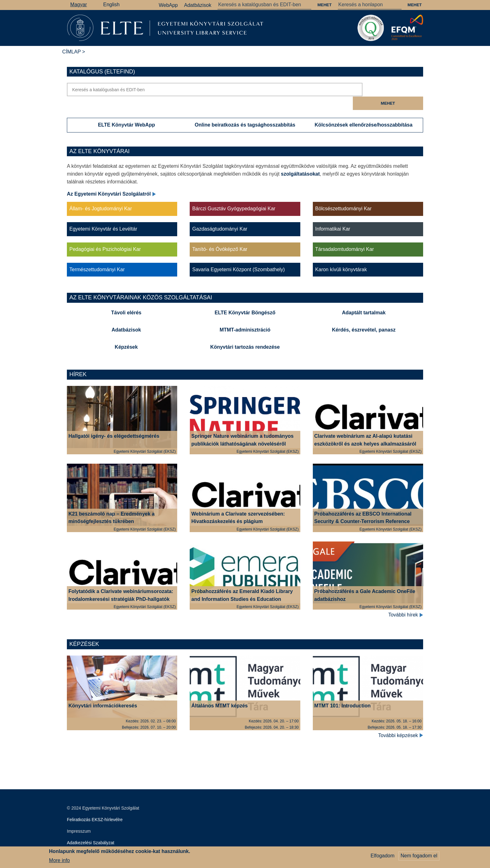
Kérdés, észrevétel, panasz (364, 316)
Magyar (79, 5)
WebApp (168, 5)
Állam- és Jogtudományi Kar (101, 195)
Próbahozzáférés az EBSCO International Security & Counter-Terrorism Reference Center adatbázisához (363, 508)
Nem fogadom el (419, 856)
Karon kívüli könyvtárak (341, 256)
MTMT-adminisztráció (245, 316)
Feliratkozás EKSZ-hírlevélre (95, 806)
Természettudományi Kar (97, 256)
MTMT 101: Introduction (342, 692)
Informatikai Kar (333, 215)
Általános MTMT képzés (219, 692)
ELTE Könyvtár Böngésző (245, 299)
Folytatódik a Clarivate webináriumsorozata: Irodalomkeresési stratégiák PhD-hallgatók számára (121, 586)
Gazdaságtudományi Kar (220, 215)
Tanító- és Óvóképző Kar (220, 236)
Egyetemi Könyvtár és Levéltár (103, 215)
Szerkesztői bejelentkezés (92, 841)
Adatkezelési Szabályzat (91, 829)
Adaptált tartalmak (364, 299)
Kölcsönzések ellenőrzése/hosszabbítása (364, 111)
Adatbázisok (198, 5)
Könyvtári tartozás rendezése (245, 333)
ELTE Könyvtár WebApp (126, 111)
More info (60, 860)
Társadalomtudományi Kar (345, 236)
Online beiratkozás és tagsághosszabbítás (245, 111)
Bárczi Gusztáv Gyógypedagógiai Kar (234, 195)
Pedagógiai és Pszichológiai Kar (105, 236)
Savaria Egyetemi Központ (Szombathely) (238, 256)
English (111, 5)
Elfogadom (383, 856)
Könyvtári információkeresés (103, 692)
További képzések (401, 722)
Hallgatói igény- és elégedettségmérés (114, 423)
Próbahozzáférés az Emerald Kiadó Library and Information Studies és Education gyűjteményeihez (242, 586)
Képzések (126, 333)
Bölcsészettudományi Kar (344, 195)
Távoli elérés (126, 299)
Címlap (71, 52)
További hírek (406, 601)
